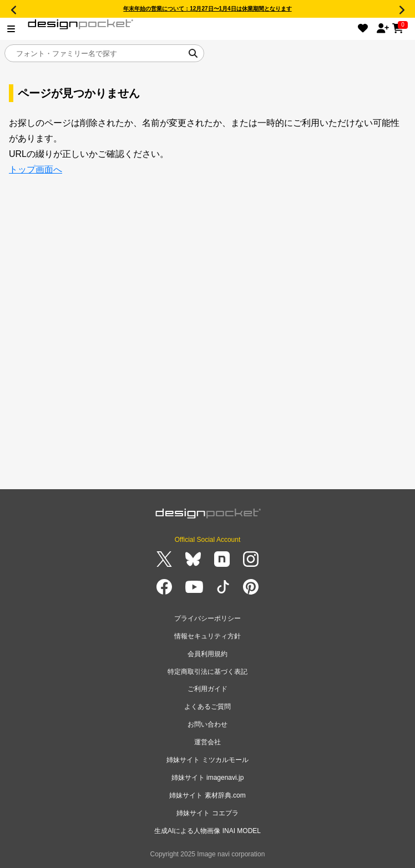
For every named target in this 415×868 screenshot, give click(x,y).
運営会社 (207, 742)
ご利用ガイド (207, 689)
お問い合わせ (207, 724)
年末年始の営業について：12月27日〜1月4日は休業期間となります (207, 9)
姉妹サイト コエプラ (207, 813)
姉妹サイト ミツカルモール (207, 760)
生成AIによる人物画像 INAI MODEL (207, 831)
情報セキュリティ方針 (207, 636)
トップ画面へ (36, 169)
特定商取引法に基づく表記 (207, 672)
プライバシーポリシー (207, 618)
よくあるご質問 (207, 707)
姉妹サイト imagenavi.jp (208, 778)
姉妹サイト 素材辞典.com (207, 795)
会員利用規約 (207, 654)
